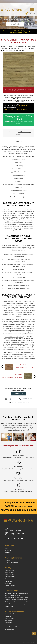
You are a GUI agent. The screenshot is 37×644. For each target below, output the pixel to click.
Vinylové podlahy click (11, 627)
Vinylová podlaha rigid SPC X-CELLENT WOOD (16, 302)
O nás (7, 548)
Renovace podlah (10, 577)
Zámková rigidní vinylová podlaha (14, 337)
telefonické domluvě (13, 356)
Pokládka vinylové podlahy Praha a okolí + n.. (17, 602)
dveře (15, 19)
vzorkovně (27, 19)
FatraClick (8, 616)
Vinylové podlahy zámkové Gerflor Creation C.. (18, 598)
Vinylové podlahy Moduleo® (13, 595)
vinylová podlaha (22, 350)
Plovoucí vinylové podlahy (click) (12, 100)
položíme (32, 358)
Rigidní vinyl (6, 353)
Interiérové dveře (10, 614)
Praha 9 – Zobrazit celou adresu (21, 402)
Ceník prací (8, 583)
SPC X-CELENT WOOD (28, 49)
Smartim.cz (33, 642)
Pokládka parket (10, 575)
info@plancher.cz (13, 399)
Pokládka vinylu (9, 572)
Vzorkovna (8, 550)
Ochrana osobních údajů (12, 563)
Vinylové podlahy (20, 47)
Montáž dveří (9, 581)
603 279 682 (32, 13)
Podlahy (10, 47)
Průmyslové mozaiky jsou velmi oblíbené (16, 600)
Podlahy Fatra (9, 606)
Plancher (3, 47)
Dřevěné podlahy (10, 629)
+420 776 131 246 (27, 399)
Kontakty (8, 553)
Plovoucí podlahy (10, 618)
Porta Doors (8, 623)
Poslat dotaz (18, 394)
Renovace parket (10, 579)
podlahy (10, 19)
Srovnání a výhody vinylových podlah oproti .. (17, 593)
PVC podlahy (9, 620)
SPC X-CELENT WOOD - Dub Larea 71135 (14, 51)
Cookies (7, 560)
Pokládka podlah (10, 570)
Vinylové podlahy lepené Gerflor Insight (16, 604)
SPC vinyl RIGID (15, 49)
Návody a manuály (10, 585)
